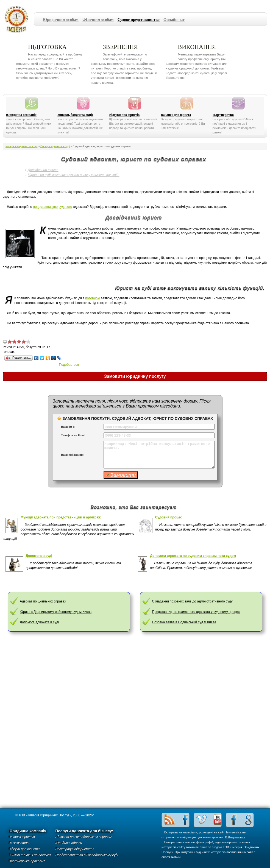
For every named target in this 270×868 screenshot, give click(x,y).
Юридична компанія (21, 115)
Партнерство (223, 115)
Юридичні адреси (69, 843)
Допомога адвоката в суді (39, 622)
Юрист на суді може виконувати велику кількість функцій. (73, 175)
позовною (93, 298)
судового (65, 207)
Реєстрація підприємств (75, 849)
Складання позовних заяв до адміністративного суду (192, 601)
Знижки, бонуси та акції (75, 115)
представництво (45, 207)
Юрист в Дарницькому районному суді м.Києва (56, 612)
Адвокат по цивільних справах (43, 601)
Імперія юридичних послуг (18, 19)
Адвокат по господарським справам (84, 837)
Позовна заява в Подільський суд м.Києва (184, 622)
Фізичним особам (98, 19)
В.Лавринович (235, 837)
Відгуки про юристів (124, 115)
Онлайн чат (174, 19)
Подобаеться (69, 365)
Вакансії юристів (22, 837)
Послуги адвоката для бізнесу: (84, 831)
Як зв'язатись (19, 843)
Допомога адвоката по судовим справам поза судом (193, 556)
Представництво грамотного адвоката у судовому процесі (196, 612)
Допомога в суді (39, 556)
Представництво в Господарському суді (87, 855)
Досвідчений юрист (43, 170)
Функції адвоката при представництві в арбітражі (61, 517)
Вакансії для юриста (176, 115)
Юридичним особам (61, 19)
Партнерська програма (27, 861)
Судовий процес (169, 517)
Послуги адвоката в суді (55, 146)
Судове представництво (139, 19)
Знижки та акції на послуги (30, 855)
